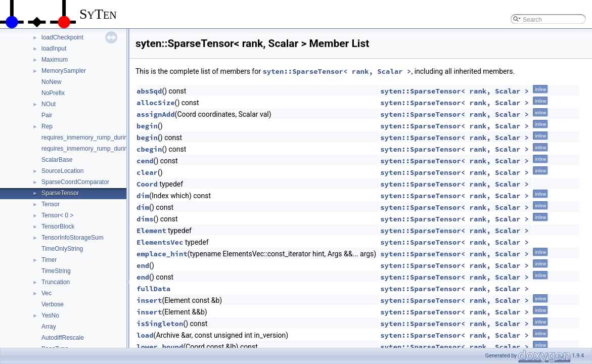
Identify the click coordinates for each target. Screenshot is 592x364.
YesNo (50, 315)
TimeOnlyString (62, 249)
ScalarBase (57, 160)
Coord (147, 184)
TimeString (56, 271)
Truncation (56, 282)
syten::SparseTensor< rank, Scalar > (337, 71)
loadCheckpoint (62, 37)
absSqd (149, 91)
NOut (49, 104)
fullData (153, 289)
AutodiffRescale (63, 338)
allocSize (156, 103)
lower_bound (160, 347)
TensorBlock (58, 226)
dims (145, 219)
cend (145, 161)
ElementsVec (160, 242)
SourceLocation (62, 171)
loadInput (54, 49)
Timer (49, 260)
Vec (47, 293)
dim (143, 196)
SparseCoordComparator (75, 182)
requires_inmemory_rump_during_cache (96, 138)
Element (151, 231)
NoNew (51, 82)
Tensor (51, 204)
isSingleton (160, 324)
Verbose (53, 304)
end (143, 265)
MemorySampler (64, 71)
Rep (47, 126)
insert (149, 300)
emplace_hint (162, 254)
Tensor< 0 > (57, 215)
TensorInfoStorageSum (73, 238)
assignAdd (156, 114)
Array (49, 327)
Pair (47, 115)
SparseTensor (60, 193)
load (145, 335)
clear (147, 172)
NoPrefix (53, 93)
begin (147, 126)
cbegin (149, 149)
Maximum (55, 60)
